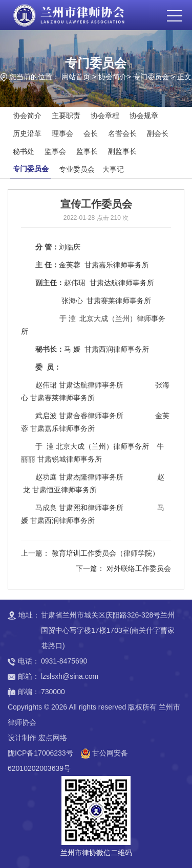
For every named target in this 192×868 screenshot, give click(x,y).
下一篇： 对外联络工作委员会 (123, 568)
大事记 (113, 169)
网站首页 (76, 77)
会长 (91, 133)
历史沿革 (27, 133)
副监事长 (122, 151)
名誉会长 (122, 133)
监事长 (87, 151)
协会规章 (144, 116)
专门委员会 (151, 77)
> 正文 (181, 77)
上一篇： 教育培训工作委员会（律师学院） (90, 553)
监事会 (55, 151)
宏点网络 (53, 738)
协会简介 (113, 77)
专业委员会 (77, 169)
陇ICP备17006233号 (40, 753)
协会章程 (105, 116)
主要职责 (66, 116)
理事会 (62, 133)
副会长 (158, 133)
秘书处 (24, 151)
